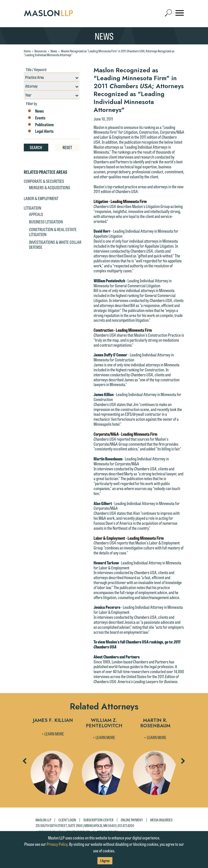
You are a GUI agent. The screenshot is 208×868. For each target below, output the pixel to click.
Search (36, 147)
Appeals (36, 214)
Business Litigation (46, 222)
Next (183, 763)
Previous (24, 763)
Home (27, 51)
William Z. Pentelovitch (104, 723)
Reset (67, 147)
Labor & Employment (41, 198)
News (54, 51)
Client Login (67, 820)
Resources (41, 51)
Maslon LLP (43, 820)
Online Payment (132, 820)
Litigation (33, 208)
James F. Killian (53, 721)
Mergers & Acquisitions (50, 187)
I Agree (105, 861)
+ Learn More (53, 734)
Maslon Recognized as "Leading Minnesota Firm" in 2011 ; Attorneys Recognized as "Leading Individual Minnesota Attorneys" (99, 53)
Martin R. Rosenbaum (155, 723)
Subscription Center (98, 820)
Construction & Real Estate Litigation (53, 232)
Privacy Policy (57, 844)
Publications (40, 125)
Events (36, 118)
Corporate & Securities (44, 181)
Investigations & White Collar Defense (55, 244)
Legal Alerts (40, 131)
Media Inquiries (161, 820)
